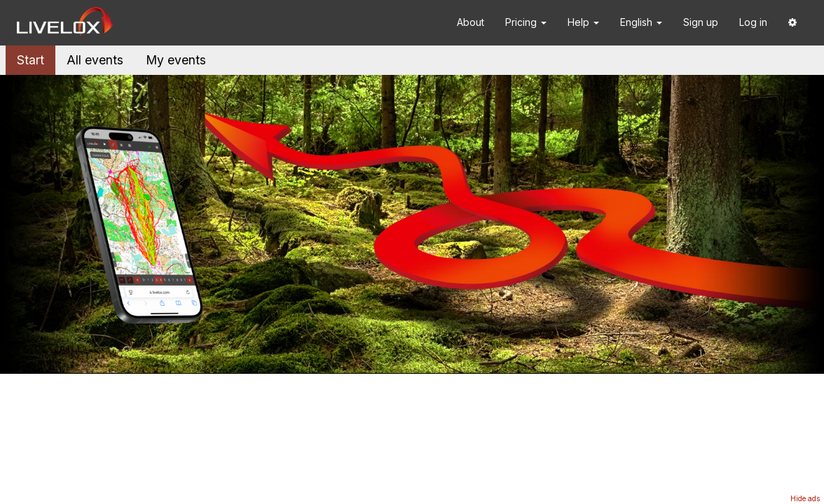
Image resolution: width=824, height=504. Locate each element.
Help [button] (583, 22)
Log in (753, 22)
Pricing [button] (526, 22)
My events (176, 60)
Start (30, 60)
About (471, 22)
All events (95, 60)
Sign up (701, 22)
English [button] (641, 22)
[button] (792, 23)
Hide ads (805, 498)
